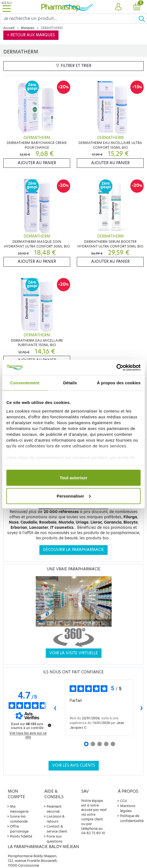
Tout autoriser (73, 478)
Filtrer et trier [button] (73, 66)
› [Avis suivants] (142, 708)
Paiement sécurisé (54, 809)
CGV (124, 801)
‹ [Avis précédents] (55, 708)
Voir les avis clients (74, 765)
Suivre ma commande (19, 819)
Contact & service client (57, 829)
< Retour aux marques (31, 35)
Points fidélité (21, 836)
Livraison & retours (56, 819)
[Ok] (143, 19)
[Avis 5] (113, 744)
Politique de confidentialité (132, 818)
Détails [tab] (70, 383)
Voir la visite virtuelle (74, 653)
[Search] (69, 19)
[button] (118, 7)
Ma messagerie (19, 809)
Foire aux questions (55, 839)
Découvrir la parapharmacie (73, 550)
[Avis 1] (86, 744)
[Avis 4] (106, 744)
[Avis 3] (100, 744)
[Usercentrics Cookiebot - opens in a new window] (116, 367)
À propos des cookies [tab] (119, 383)
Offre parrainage (19, 829)
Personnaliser (74, 496)
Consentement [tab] (25, 383)
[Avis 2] (93, 744)
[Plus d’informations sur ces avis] (49, 725)
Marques (28, 28)
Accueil (9, 28)
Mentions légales (128, 808)
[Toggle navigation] (7, 7)
